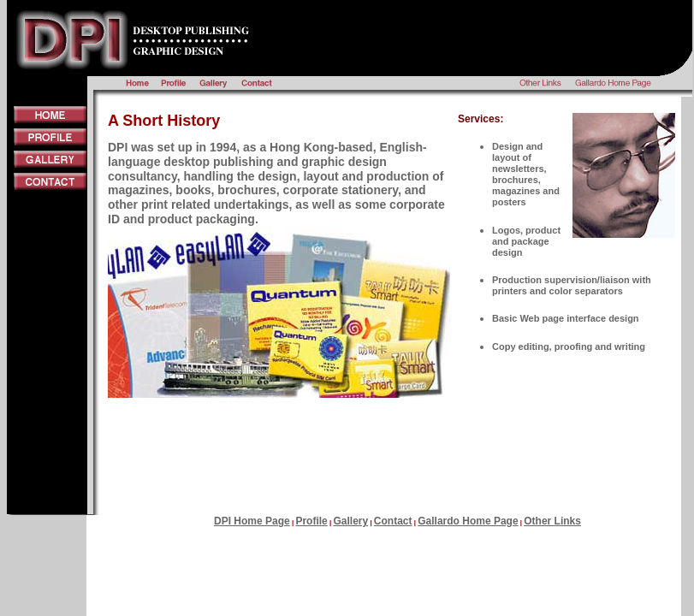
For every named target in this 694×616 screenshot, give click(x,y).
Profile (311, 521)
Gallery (350, 521)
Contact (393, 521)
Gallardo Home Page (468, 521)
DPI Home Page (252, 521)
